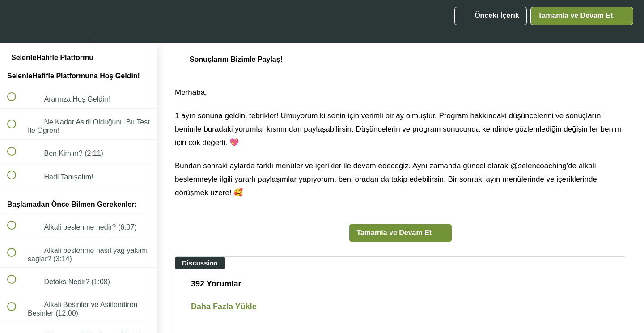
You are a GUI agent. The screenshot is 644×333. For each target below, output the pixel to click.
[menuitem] (78, 21)
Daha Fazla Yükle (224, 307)
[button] (17, 21)
